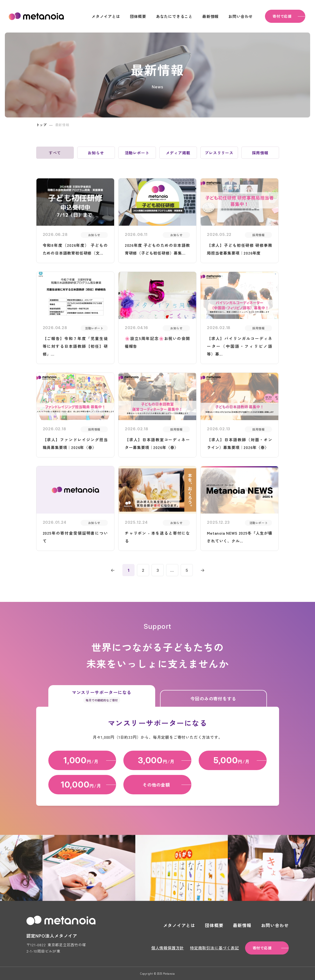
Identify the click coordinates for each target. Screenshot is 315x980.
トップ (42, 125)
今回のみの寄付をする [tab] (213, 698)
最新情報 (210, 16)
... (172, 570)
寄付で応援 (282, 16)
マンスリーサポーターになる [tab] (102, 696)
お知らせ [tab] (96, 153)
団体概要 (138, 16)
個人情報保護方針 (168, 948)
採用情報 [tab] (260, 153)
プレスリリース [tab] (219, 153)
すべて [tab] (55, 153)
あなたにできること (174, 16)
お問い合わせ (241, 16)
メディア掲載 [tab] (178, 153)
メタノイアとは (106, 16)
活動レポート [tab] (137, 153)
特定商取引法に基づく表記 (214, 948)
